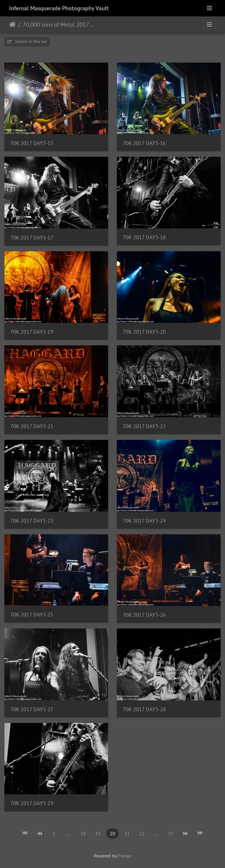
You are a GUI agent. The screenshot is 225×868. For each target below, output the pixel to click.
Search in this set (27, 41)
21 (127, 833)
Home (12, 25)
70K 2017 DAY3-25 (32, 615)
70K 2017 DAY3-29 (32, 803)
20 (112, 833)
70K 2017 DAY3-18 (144, 237)
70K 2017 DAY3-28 (144, 709)
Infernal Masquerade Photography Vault (59, 8)
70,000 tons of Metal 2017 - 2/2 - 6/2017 (59, 25)
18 (83, 833)
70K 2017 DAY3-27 (32, 709)
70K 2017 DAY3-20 (144, 332)
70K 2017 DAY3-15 (32, 143)
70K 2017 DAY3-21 (32, 426)
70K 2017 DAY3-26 (144, 615)
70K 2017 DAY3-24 (144, 521)
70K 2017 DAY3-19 (32, 332)
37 (171, 833)
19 (98, 833)
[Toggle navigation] (209, 8)
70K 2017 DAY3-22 (144, 426)
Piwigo (125, 856)
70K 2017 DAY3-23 (32, 521)
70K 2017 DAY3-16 (144, 143)
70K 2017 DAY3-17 (32, 238)
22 (142, 833)
